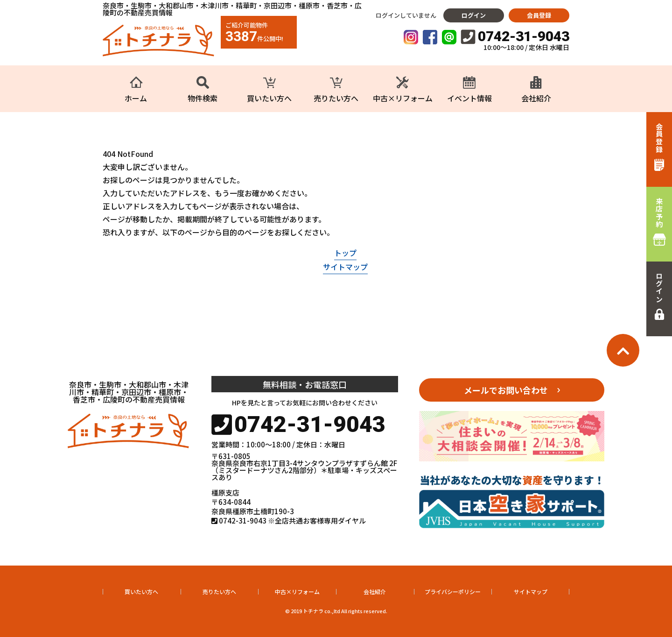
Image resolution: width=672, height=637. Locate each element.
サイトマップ (345, 267)
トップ (345, 253)
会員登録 (539, 15)
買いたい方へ (141, 591)
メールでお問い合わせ (506, 390)
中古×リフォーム (297, 591)
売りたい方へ (219, 591)
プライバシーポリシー (453, 591)
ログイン (474, 15)
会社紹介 (375, 591)
